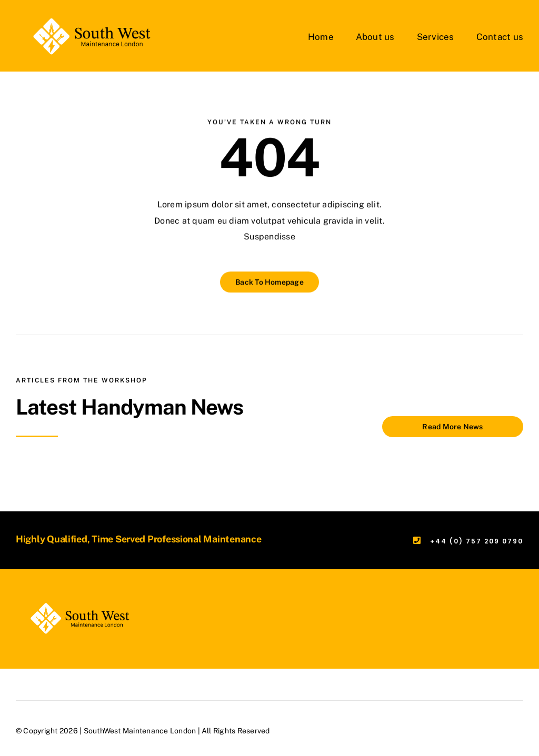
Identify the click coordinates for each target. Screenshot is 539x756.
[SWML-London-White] (85, 20)
